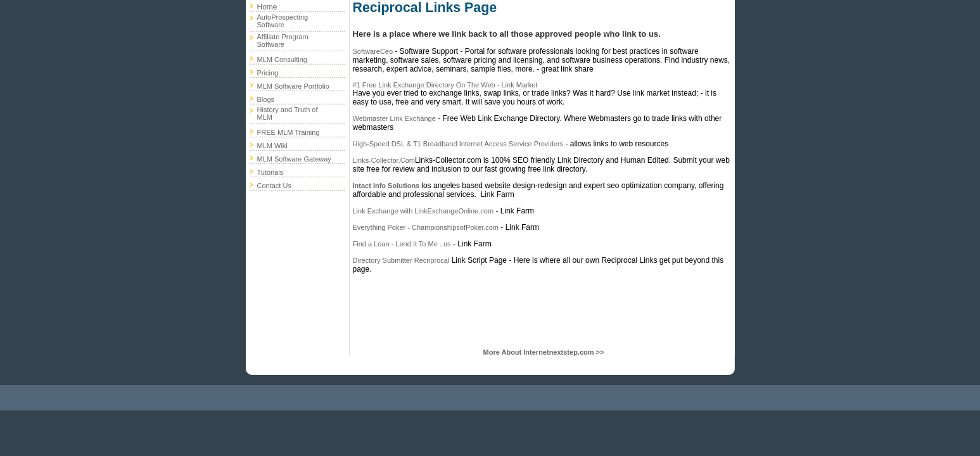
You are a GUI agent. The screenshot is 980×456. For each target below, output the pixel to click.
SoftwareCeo (374, 51)
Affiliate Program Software (283, 41)
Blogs (266, 99)
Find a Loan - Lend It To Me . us (402, 244)
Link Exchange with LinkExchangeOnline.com (423, 211)
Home (267, 7)
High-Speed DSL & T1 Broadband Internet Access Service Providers (458, 144)
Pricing (268, 73)
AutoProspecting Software (283, 21)
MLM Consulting (282, 60)
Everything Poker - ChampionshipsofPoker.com (426, 227)
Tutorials (270, 172)
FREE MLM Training (289, 132)
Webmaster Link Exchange (394, 118)
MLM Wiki (272, 146)
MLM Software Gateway (294, 159)
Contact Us (274, 186)
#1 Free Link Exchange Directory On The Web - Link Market (445, 85)
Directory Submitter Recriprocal (401, 260)
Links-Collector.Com (384, 160)
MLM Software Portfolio (293, 86)
